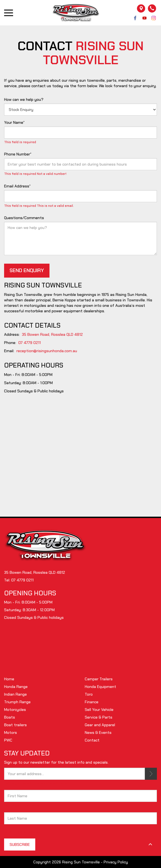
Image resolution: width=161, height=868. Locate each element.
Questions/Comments (24, 218)
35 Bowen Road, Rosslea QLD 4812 (52, 334)
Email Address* (17, 186)
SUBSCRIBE (151, 774)
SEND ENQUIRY (27, 270)
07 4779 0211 (30, 343)
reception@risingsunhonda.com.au (47, 351)
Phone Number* (18, 154)
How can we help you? (24, 99)
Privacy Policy (116, 862)
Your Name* (14, 122)
